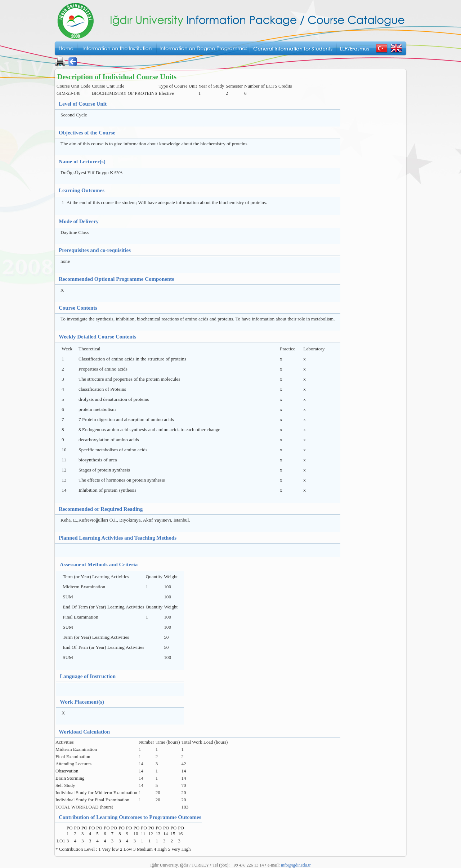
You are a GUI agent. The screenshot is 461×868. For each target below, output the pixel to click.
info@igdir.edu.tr (296, 865)
